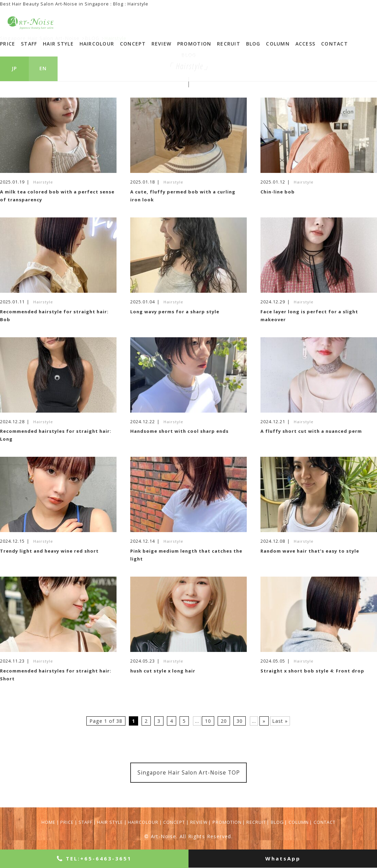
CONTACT (335, 44)
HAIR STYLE (58, 44)
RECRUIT (229, 44)
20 (224, 721)
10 (208, 721)
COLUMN (278, 44)
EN (43, 68)
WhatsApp (283, 858)
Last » (280, 721)
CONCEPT (133, 44)
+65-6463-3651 (94, 858)
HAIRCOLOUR (97, 44)
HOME (48, 822)
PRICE (8, 44)
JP (14, 68)
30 (240, 721)
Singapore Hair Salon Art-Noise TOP (189, 773)
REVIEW (162, 44)
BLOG (253, 44)
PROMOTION (194, 44)
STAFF (29, 44)
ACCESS (306, 44)
